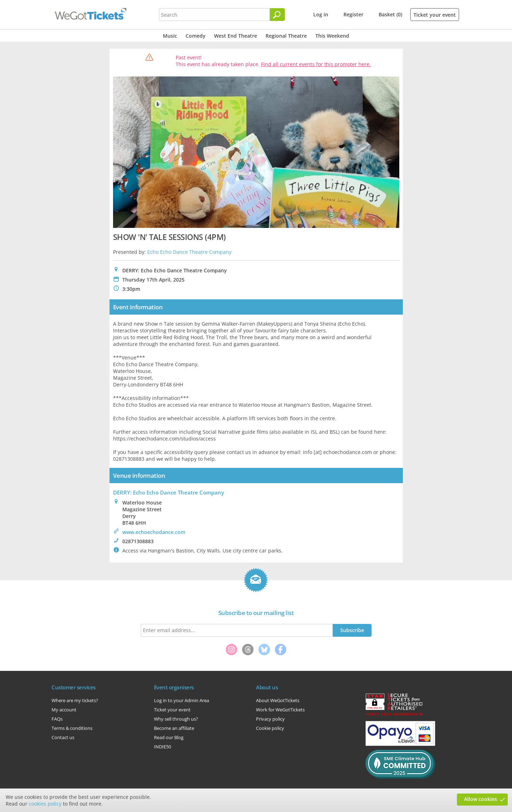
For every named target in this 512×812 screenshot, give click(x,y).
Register (353, 14)
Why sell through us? (176, 719)
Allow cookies (481, 799)
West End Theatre (236, 36)
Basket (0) (390, 14)
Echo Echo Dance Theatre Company (189, 252)
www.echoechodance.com (154, 532)
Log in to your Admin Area (182, 700)
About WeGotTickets (278, 700)
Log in (321, 14)
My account (64, 710)
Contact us (63, 737)
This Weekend (332, 36)
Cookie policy (270, 728)
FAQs (57, 719)
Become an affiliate (174, 728)
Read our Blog (169, 737)
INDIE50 (162, 747)
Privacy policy (270, 719)
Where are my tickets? (75, 700)
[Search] (277, 15)
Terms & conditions (72, 728)
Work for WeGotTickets (280, 710)
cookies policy (45, 804)
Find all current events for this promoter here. (316, 64)
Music (170, 36)
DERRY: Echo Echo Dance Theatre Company (169, 492)
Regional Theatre (286, 36)
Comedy (196, 36)
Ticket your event (435, 15)
